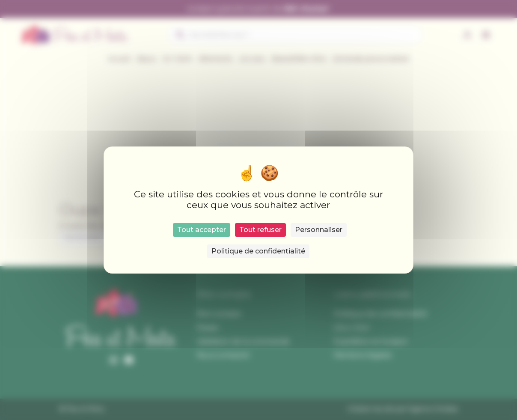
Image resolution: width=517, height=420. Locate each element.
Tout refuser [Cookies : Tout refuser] (260, 230)
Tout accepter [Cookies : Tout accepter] (202, 230)
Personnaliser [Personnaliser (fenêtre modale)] (319, 230)
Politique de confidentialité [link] (258, 251)
